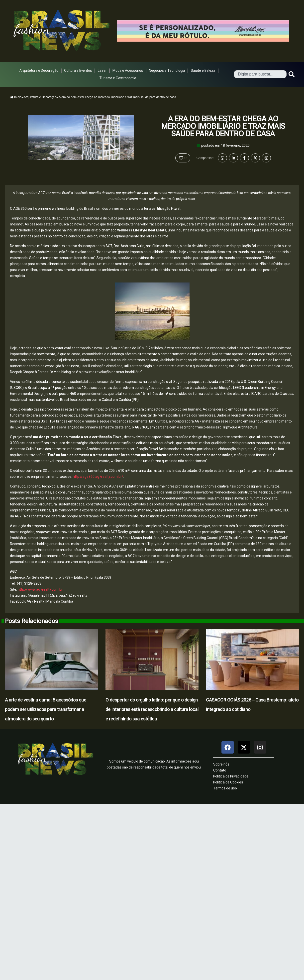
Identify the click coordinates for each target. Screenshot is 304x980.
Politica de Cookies (228, 782)
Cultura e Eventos (78, 70)
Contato (220, 770)
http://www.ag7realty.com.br (40, 589)
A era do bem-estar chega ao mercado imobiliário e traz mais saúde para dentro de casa (223, 126)
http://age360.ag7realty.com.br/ (98, 477)
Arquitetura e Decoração (39, 70)
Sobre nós (221, 764)
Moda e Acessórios (128, 70)
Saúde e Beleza (203, 70)
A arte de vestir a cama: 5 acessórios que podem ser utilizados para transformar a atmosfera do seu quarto (46, 709)
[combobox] (260, 74)
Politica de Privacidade (231, 776)
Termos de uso (225, 788)
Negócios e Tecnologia (167, 70)
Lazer (102, 70)
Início (16, 97)
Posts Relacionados (32, 621)
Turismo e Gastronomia (118, 78)
